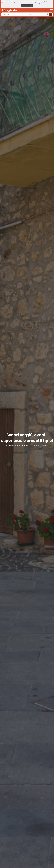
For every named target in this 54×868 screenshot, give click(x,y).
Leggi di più (41, 3)
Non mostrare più (27, 6)
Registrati (45, 445)
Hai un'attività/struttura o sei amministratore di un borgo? (24, 445)
